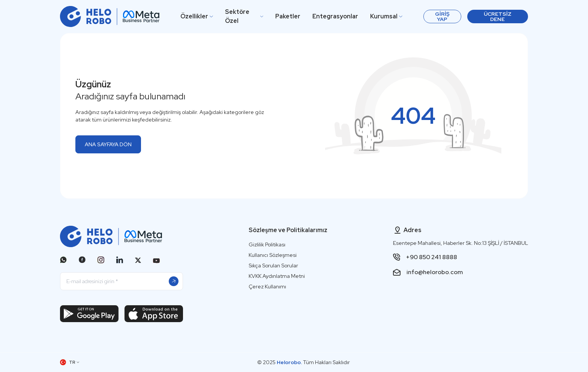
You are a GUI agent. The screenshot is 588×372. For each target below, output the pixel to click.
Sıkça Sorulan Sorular (273, 265)
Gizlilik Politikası (267, 244)
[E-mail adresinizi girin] (121, 281)
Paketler (288, 16)
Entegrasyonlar (335, 16)
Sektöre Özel (244, 16)
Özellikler (197, 16)
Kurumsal (386, 16)
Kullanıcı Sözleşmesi (273, 255)
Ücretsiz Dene (498, 16)
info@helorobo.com (435, 272)
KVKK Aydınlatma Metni (277, 276)
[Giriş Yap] (442, 16)
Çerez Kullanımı (267, 286)
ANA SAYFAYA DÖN (108, 144)
